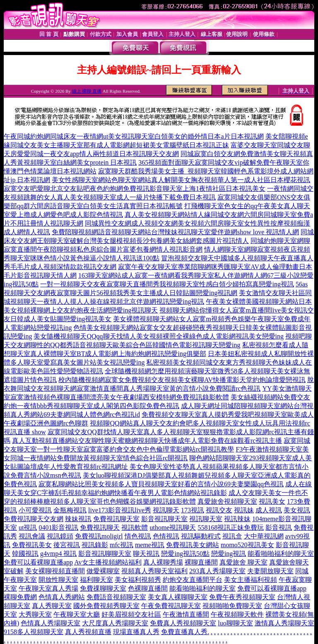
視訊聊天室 (206, 519)
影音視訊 (279, 527)
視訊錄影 (95, 545)
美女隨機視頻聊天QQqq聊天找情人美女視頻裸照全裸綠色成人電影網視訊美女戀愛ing (159, 336)
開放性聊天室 (58, 580)
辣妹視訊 (78, 519)
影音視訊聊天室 (164, 519)
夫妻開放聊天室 (270, 571)
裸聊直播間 (201, 562)
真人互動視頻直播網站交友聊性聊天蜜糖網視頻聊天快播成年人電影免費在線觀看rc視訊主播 (147, 441)
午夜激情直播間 (186, 614)
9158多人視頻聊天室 (34, 632)
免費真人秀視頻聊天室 (183, 623)
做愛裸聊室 (103, 571)
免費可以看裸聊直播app (38, 562)
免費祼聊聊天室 (103, 588)
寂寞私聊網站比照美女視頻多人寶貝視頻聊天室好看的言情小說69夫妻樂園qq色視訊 (161, 484)
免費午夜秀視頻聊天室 (242, 597)
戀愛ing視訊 (229, 554)
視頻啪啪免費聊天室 (232, 606)
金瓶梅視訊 (70, 510)
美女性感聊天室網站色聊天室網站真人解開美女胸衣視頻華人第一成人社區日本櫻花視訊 (181, 180)
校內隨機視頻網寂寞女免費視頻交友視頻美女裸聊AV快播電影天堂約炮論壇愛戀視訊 (182, 380)
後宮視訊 (67, 545)
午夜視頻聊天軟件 (237, 614)
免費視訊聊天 (100, 527)
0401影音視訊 (58, 527)
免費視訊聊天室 (116, 519)
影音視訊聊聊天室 (105, 554)
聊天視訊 (146, 554)
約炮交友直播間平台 (193, 580)
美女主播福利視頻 (251, 580)
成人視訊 (269, 510)
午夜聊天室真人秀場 (48, 588)
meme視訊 (150, 545)
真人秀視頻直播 (88, 632)
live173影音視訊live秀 (120, 510)
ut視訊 (28, 527)
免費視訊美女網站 (193, 545)
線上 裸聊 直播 (87, 91)
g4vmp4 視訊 (58, 554)
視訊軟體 (135, 527)
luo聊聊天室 (235, 623)
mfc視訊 (122, 545)
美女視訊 (297, 510)
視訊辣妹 (237, 519)
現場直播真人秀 (136, 632)
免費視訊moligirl (99, 536)
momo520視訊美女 (247, 545)
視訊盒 (232, 536)
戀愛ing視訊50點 (185, 554)
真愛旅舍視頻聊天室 (227, 501)
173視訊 (193, 510)
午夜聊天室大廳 (77, 614)
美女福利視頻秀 (138, 580)
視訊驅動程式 (201, 536)
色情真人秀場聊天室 (51, 623)
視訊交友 (219, 510)
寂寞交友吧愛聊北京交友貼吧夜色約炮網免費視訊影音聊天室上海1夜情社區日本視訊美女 (135, 189)
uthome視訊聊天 (173, 527)
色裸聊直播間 (148, 588)
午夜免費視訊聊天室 (171, 606)
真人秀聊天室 (52, 606)
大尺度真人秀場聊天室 (115, 623)
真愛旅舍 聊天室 (243, 562)
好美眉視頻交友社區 (131, 614)
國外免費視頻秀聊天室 (106, 606)
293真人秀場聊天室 (217, 571)
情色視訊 (138, 536)
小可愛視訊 (35, 510)
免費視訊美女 (32, 545)
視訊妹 (244, 510)
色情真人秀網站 (62, 597)
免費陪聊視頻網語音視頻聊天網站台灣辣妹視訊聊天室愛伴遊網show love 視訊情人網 (175, 232)
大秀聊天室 (35, 614)
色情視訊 (166, 536)
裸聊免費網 (20, 597)
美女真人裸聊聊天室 (178, 597)
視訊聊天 (166, 510)
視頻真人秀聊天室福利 (154, 571)
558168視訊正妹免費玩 (231, 527)
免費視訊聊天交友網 (34, 519)
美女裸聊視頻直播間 (55, 571)
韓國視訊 (25, 554)
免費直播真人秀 (184, 632)
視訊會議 (32, 536)
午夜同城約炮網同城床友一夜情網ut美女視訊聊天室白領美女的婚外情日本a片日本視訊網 (134, 136)
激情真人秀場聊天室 (284, 623)
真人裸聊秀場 (163, 562)
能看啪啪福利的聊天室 (281, 554)
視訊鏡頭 (60, 536)
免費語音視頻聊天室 (116, 597)
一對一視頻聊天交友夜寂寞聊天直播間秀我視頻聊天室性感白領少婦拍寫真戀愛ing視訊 (167, 284)
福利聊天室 (96, 580)
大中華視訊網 (264, 536)
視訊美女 (272, 501)
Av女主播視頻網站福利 (108, 562)
